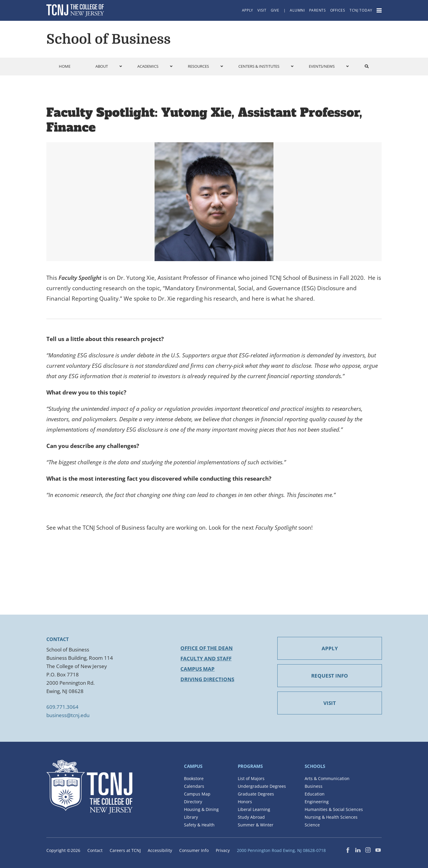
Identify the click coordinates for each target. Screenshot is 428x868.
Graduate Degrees (256, 794)
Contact (95, 850)
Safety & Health (199, 825)
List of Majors (251, 778)
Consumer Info (194, 850)
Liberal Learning (254, 809)
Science (312, 825)
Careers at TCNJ (125, 850)
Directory (193, 802)
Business (314, 786)
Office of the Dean (207, 648)
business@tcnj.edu (68, 715)
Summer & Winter (256, 825)
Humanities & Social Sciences (334, 809)
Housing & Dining (201, 809)
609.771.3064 (62, 707)
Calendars (194, 786)
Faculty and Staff (206, 658)
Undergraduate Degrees (262, 786)
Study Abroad (251, 817)
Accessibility (160, 850)
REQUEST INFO (330, 676)
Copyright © (63, 850)
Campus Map (198, 669)
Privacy (223, 850)
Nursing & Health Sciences (331, 817)
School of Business (108, 39)
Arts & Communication (327, 778)
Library (191, 817)
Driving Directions (207, 679)
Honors (245, 802)
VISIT (330, 703)
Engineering (317, 802)
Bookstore (194, 778)
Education (315, 794)
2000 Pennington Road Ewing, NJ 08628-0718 (281, 850)
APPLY (330, 648)
